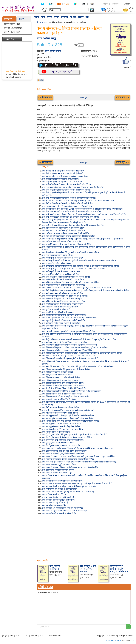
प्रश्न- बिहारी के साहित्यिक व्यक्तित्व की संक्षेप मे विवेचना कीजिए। (65, 388)
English (127, 4)
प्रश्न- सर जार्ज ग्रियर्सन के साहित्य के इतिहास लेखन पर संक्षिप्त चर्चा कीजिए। (68, 206)
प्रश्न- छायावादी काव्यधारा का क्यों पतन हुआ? (58, 473)
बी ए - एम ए (41, 22)
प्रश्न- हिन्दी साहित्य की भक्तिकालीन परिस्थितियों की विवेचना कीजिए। (66, 277)
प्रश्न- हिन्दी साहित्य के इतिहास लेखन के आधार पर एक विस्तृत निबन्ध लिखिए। (69, 198)
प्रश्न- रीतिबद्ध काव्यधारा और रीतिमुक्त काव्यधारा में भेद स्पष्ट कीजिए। (66, 369)
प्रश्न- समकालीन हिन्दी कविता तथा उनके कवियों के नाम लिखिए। (64, 511)
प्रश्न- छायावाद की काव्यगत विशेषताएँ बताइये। (58, 470)
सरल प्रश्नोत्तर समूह (46, 38)
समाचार (56, 17)
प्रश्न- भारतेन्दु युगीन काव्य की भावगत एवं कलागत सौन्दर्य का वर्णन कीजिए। (68, 418)
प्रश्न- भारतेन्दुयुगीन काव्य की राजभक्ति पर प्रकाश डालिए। (62, 424)
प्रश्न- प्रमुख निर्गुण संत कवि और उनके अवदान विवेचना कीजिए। (64, 320)
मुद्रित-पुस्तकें (8, 19)
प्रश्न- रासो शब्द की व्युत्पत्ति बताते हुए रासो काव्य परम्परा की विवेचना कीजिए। (69, 236)
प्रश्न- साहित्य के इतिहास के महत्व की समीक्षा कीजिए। (61, 179)
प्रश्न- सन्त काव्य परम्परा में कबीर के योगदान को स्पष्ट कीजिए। (63, 285)
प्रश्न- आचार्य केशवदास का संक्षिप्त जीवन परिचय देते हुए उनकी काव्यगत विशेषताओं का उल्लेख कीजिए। (78, 367)
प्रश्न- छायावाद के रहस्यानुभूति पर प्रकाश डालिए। (59, 465)
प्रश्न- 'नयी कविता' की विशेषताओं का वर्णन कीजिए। (60, 489)
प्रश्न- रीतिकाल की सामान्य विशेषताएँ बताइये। (58, 372)
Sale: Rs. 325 (50, 45)
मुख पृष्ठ (37, 17)
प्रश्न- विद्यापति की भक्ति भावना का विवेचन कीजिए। (60, 274)
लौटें (41, 80)
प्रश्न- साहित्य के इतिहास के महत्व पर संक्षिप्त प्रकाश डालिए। (63, 182)
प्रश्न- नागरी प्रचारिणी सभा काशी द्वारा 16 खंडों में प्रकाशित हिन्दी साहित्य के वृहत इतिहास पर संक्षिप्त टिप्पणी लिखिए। (83, 209)
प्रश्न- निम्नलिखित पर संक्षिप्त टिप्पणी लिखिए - (58, 312)
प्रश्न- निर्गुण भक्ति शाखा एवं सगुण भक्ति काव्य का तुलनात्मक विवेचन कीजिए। (69, 345)
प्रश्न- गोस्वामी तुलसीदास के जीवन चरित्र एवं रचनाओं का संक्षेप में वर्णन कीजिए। (70, 318)
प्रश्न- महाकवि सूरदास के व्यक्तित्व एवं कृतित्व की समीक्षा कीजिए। (65, 296)
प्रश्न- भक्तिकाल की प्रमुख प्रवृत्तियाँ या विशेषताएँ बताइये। (62, 299)
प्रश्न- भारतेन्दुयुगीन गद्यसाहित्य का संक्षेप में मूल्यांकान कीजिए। (63, 429)
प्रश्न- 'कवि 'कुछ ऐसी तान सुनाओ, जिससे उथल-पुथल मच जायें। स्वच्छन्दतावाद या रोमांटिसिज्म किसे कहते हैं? (80, 462)
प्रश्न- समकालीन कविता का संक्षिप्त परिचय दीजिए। (60, 513)
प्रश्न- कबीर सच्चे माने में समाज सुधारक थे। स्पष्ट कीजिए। (62, 323)
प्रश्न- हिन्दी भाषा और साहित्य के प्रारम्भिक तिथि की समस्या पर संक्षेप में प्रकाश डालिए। (72, 212)
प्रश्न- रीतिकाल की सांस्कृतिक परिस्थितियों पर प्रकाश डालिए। (63, 386)
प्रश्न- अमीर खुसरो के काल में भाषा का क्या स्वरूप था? (61, 271)
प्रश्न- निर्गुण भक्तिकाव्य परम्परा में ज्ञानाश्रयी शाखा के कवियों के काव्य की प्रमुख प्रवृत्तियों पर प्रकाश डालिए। (79, 339)
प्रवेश (87, 17)
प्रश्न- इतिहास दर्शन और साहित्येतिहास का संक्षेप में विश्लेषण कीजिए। (66, 176)
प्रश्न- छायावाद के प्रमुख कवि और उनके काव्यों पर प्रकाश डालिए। (65, 451)
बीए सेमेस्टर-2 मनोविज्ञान (56, 567)
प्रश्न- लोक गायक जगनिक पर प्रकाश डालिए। (58, 255)
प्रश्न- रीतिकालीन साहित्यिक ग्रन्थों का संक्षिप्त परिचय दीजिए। (63, 383)
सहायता (81, 17)
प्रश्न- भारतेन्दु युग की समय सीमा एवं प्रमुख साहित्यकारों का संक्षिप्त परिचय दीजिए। (70, 421)
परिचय (49, 17)
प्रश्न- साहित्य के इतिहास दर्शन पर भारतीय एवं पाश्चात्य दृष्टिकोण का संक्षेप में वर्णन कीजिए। (74, 187)
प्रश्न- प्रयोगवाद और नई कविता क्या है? (56, 503)
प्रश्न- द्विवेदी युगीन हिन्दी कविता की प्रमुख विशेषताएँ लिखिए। (63, 440)
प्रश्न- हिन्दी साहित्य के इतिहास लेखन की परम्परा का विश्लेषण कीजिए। (66, 190)
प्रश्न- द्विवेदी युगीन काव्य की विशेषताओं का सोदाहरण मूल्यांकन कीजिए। (67, 437)
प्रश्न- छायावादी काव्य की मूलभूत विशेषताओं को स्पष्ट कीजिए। (64, 454)
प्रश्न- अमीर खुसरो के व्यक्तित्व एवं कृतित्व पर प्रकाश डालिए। (63, 258)
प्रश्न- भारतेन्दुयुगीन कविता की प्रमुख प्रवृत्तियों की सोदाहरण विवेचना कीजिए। (69, 416)
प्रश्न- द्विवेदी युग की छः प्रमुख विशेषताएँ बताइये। (59, 443)
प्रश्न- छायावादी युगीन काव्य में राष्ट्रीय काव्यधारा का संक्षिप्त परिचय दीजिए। (68, 459)
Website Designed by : (114, 640)
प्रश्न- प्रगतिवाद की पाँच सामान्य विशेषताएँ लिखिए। (60, 497)
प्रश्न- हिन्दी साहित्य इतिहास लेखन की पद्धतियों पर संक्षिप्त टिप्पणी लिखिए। (68, 203)
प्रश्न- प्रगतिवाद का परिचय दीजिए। (54, 494)
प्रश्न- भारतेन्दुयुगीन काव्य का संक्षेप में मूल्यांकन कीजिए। (61, 426)
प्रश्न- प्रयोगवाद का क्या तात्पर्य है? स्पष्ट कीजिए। (59, 500)
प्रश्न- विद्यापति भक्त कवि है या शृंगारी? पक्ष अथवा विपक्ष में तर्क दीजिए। (67, 244)
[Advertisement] (47, 535)
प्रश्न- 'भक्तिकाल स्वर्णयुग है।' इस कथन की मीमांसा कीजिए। (63, 304)
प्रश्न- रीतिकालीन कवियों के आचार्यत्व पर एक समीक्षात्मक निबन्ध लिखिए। (68, 350)
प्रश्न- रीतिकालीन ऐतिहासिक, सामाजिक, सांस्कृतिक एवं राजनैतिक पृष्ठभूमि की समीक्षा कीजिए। (75, 348)
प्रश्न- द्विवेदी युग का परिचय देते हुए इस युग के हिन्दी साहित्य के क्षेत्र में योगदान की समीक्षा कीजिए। (76, 435)
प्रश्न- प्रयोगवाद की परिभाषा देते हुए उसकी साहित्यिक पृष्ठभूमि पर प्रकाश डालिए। (70, 486)
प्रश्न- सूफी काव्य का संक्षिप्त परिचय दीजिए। (57, 309)
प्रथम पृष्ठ (84, 97)
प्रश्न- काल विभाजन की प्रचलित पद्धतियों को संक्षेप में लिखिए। (63, 231)
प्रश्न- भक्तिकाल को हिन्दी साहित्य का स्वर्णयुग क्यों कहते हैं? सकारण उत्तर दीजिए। (71, 282)
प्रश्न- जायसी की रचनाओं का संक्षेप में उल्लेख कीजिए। (61, 307)
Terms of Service (54, 636)
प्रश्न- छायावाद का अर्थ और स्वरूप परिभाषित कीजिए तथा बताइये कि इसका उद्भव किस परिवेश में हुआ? (78, 448)
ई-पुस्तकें (22, 19)
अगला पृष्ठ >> (122, 97)
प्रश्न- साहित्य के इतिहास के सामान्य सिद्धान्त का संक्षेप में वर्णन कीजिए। (66, 184)
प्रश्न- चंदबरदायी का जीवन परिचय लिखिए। (57, 263)
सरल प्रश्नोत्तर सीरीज (53, 51)
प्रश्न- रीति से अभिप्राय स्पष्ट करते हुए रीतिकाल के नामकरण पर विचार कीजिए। (69, 356)
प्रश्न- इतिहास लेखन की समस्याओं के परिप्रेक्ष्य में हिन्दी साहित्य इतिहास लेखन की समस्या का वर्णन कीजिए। (79, 201)
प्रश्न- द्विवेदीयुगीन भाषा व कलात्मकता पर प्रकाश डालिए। (62, 445)
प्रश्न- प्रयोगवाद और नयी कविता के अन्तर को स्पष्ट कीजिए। (62, 508)
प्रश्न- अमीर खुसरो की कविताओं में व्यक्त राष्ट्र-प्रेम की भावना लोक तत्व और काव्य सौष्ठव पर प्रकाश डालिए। (79, 261)
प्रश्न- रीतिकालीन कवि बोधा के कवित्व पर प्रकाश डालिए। (62, 394)
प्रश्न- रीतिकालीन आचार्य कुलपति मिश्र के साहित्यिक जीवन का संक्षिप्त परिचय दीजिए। (72, 391)
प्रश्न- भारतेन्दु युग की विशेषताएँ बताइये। (56, 432)
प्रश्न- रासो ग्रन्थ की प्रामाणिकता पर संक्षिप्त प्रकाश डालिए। (62, 242)
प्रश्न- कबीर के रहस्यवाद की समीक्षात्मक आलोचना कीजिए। (62, 293)
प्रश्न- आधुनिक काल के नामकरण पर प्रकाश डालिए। (60, 413)
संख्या (76, 45)
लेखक (105, 4)
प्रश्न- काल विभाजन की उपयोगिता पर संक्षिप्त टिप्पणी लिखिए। (64, 228)
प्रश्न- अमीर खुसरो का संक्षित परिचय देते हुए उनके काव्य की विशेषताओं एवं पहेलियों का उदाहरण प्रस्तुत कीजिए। (81, 266)
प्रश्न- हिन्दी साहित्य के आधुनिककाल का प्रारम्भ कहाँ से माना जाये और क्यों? (68, 410)
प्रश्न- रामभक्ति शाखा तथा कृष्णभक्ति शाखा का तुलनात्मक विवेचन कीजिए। (68, 331)
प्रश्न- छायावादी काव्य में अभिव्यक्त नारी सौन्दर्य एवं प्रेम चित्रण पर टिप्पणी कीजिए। (71, 467)
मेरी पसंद (73, 17)
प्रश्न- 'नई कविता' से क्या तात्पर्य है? (54, 505)
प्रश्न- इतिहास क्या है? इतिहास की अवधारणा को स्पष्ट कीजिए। (64, 171)
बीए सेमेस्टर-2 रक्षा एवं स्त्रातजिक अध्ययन (88, 569)
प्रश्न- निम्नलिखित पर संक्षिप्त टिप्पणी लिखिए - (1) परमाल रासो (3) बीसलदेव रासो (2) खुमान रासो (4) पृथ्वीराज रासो (83, 239)
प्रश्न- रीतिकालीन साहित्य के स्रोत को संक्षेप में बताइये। (61, 380)
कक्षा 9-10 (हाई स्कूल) (12, 32)
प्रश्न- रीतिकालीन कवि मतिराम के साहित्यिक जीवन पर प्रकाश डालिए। (66, 397)
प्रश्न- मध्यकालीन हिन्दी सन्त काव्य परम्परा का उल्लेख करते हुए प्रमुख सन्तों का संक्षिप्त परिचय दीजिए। (77, 288)
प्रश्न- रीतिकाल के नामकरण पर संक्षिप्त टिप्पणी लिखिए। (61, 377)
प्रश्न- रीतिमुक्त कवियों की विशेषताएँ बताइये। (58, 375)
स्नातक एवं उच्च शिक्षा (12, 24)
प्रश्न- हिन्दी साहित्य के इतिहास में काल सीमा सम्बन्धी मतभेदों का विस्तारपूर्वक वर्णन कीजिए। (74, 225)
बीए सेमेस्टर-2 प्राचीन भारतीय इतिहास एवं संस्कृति (119, 569)
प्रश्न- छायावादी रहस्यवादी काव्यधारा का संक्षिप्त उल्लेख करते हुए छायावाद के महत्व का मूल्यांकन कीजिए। (79, 456)
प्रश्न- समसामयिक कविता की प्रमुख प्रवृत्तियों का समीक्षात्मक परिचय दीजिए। (68, 492)
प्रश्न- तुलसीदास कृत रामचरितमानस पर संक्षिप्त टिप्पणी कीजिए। (64, 315)
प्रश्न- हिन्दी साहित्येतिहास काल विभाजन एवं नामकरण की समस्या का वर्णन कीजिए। (71, 217)
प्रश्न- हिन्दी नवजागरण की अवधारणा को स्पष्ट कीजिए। (61, 407)
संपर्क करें (64, 17)
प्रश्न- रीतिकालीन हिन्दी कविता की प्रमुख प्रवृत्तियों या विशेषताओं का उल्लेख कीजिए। (71, 358)
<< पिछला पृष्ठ (45, 97)
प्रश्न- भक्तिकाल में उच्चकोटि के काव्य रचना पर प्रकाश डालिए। (64, 301)
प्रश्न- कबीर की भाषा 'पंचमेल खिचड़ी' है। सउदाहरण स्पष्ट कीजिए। (64, 342)
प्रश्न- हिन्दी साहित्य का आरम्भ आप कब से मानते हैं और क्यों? (63, 174)
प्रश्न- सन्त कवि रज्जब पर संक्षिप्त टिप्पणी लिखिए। (59, 399)
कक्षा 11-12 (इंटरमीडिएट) (13, 28)
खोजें (43, 17)
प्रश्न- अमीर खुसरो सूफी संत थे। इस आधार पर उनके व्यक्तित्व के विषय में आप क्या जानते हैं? (74, 269)
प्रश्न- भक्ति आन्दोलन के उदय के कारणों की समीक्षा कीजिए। (63, 280)
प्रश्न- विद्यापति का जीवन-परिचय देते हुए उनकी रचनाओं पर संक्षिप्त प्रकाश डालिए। (70, 252)
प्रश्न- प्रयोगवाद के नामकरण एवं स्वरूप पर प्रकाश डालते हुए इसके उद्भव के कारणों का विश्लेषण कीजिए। (78, 484)
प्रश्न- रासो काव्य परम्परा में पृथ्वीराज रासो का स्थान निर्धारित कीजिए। (66, 233)
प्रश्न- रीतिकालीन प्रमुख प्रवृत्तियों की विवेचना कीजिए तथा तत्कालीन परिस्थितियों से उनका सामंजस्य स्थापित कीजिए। (82, 353)
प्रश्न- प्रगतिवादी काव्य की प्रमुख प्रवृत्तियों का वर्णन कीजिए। (63, 481)
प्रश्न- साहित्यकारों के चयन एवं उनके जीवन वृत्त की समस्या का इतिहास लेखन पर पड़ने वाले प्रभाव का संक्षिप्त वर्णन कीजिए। (85, 214)
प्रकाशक (115, 4)
